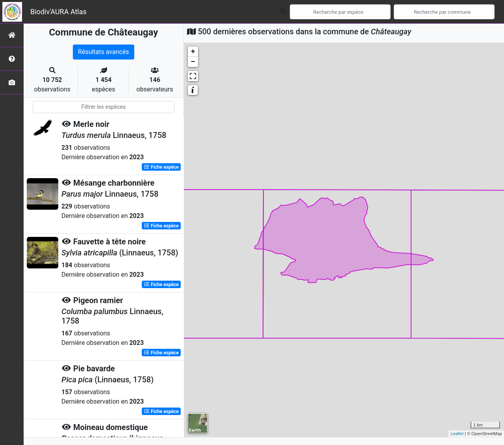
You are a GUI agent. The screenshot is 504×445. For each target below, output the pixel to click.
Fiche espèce (161, 167)
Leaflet (457, 434)
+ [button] (193, 52)
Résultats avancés (104, 52)
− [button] (193, 62)
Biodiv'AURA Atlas (58, 12)
